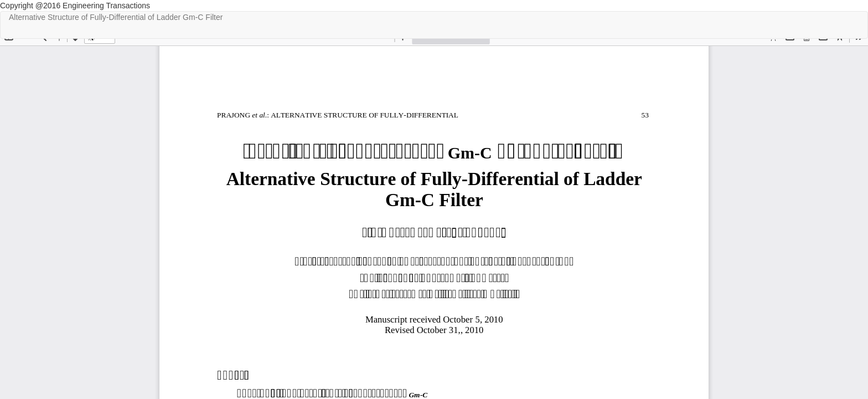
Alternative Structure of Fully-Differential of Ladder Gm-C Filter (116, 17)
